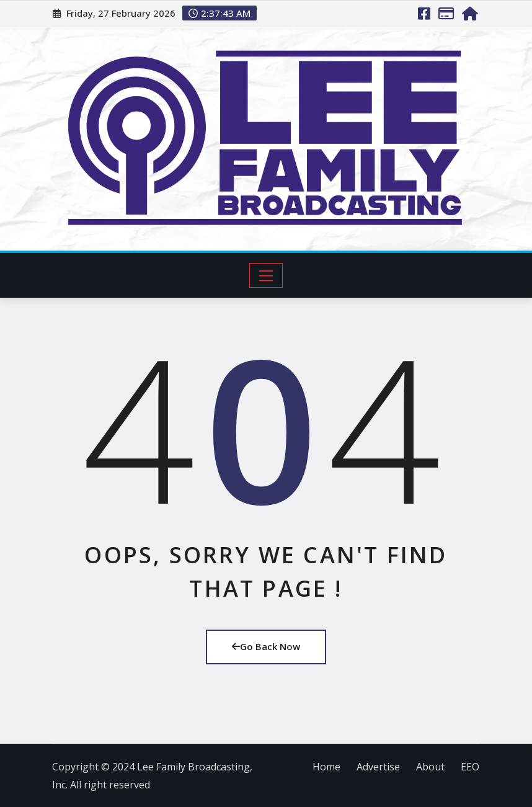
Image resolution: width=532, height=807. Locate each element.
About (430, 767)
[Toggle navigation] (266, 275)
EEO (470, 767)
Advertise (378, 767)
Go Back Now (266, 646)
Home (326, 767)
